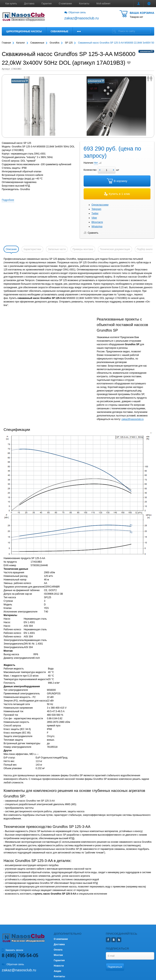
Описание (11, 249)
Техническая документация (115, 249)
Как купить (11, 4)
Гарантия (46, 4)
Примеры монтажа (83, 249)
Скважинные (60, 31)
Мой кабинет (103, 4)
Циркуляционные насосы (24, 31)
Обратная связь (75, 12)
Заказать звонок (12, 950)
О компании (65, 4)
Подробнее (8, 200)
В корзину (117, 181)
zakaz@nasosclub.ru (133, 419)
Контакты (84, 4)
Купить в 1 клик (117, 194)
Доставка (29, 4)
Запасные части (57, 249)
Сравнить (91, 233)
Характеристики (32, 249)
